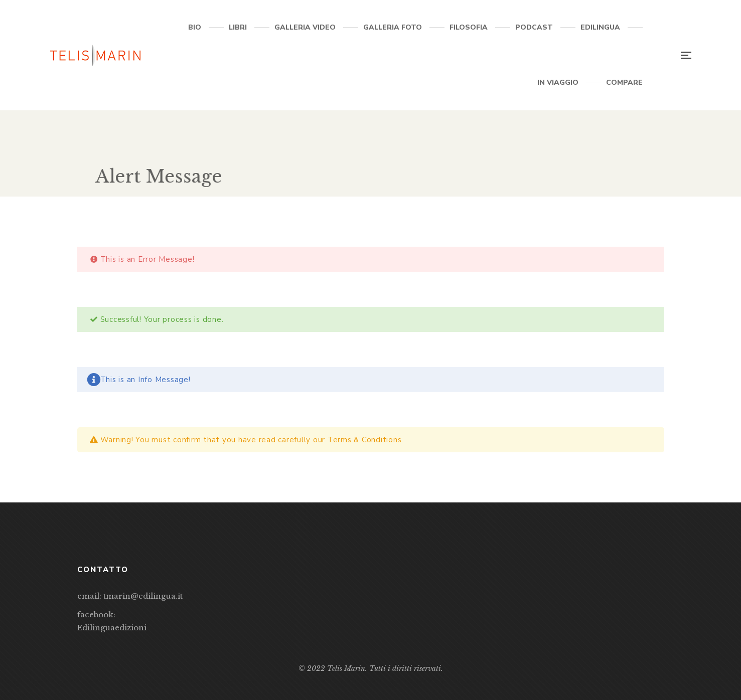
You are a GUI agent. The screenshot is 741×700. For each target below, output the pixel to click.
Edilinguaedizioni (112, 628)
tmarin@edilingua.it (143, 596)
